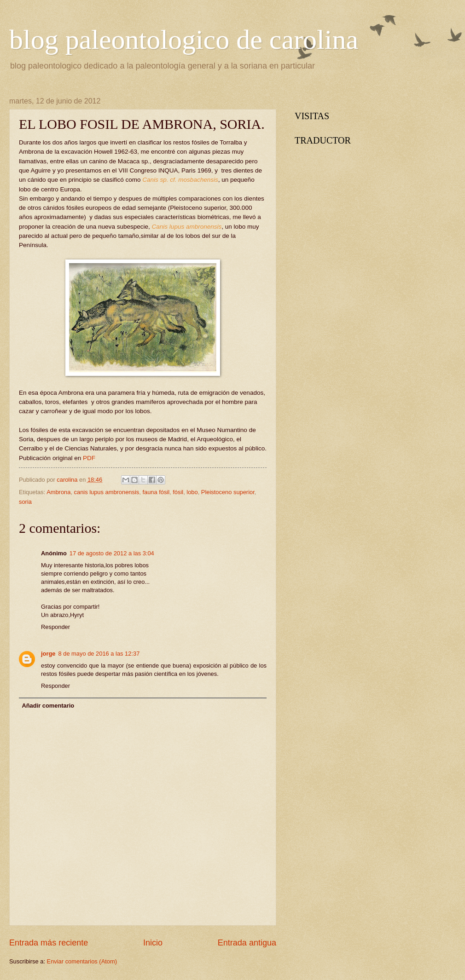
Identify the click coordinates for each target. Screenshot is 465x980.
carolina (68, 480)
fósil (178, 492)
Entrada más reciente (49, 943)
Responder (55, 627)
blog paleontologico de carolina (184, 40)
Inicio (153, 943)
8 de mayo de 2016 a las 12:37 (99, 654)
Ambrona (58, 492)
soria (25, 502)
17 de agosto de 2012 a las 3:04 (112, 553)
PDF (89, 458)
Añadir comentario (48, 706)
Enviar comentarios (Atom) (82, 961)
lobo (192, 492)
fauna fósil (156, 492)
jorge (48, 654)
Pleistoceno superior (228, 492)
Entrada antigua (247, 943)
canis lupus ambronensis (107, 492)
